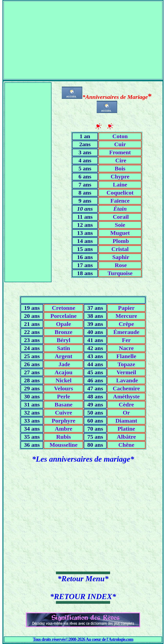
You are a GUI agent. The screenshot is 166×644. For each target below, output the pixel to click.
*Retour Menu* (83, 579)
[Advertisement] (83, 36)
